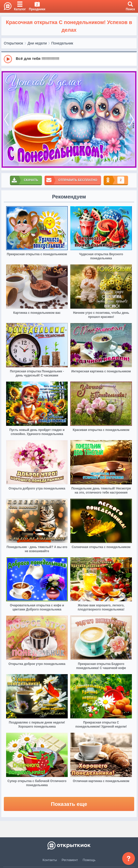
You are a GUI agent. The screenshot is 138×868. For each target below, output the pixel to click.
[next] (132, 119)
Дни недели (37, 43)
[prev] (6, 119)
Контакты (50, 860)
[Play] (8, 59)
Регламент (70, 860)
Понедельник (62, 43)
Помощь (89, 860)
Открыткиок (13, 43)
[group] (69, 59)
